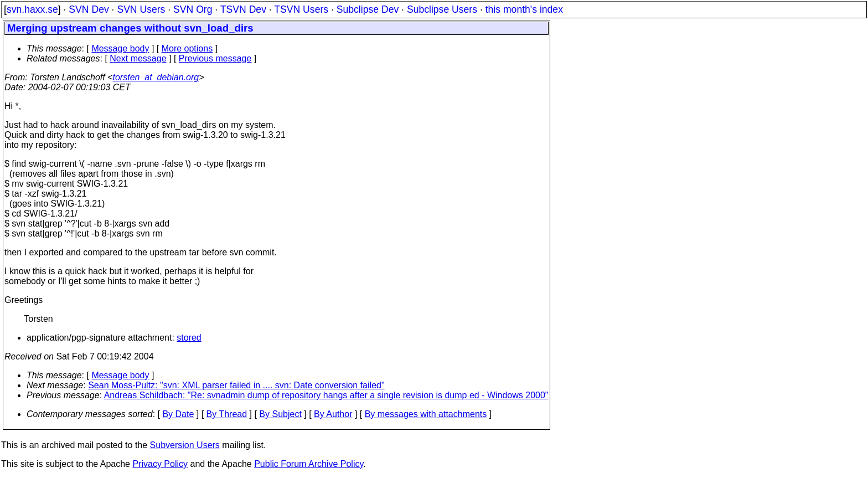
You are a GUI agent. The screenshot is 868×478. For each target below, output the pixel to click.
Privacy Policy (160, 464)
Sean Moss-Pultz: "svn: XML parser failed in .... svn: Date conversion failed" (236, 385)
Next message (138, 58)
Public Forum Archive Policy (309, 464)
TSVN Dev (243, 9)
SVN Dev (89, 9)
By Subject (280, 414)
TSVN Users (301, 9)
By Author (333, 414)
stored (189, 338)
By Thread (227, 414)
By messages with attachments (426, 414)
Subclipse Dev (368, 9)
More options (187, 48)
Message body (120, 48)
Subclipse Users (442, 9)
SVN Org (193, 9)
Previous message (215, 58)
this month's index (524, 9)
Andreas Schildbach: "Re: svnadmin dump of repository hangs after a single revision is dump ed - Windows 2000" (326, 395)
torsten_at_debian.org (156, 77)
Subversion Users (185, 445)
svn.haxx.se (32, 9)
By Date (178, 414)
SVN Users (141, 9)
